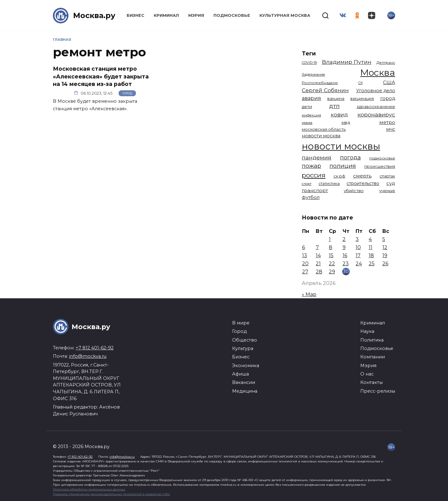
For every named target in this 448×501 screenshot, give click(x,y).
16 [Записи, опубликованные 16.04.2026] (345, 255)
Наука (367, 331)
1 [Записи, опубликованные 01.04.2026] (330, 239)
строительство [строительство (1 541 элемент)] (363, 183)
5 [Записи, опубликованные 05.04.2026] (384, 239)
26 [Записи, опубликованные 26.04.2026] (385, 264)
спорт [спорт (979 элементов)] (307, 184)
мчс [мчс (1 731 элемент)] (391, 129)
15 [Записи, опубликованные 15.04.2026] (331, 255)
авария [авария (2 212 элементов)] (311, 98)
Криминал (166, 15)
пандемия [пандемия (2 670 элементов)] (317, 157)
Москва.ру (94, 15)
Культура (243, 348)
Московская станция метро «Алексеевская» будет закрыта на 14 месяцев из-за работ (101, 76)
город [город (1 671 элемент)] (388, 98)
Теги (309, 53)
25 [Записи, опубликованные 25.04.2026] (372, 264)
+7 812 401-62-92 (95, 348)
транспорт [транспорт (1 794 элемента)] (315, 191)
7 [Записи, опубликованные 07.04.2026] (317, 247)
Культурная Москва (285, 15)
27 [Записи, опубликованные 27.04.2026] (305, 272)
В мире (241, 323)
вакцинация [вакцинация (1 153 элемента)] (362, 99)
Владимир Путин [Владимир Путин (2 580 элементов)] (347, 62)
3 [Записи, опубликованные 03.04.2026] (357, 239)
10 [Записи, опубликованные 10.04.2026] (358, 247)
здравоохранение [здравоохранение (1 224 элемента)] (376, 107)
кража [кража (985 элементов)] (307, 123)
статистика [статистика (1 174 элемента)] (329, 184)
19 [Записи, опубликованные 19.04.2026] (385, 255)
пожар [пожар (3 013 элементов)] (311, 166)
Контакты (371, 382)
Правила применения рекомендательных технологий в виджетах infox (111, 494)
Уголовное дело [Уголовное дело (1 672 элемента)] (376, 91)
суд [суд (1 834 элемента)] (391, 183)
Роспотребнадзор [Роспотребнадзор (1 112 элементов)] (320, 83)
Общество (245, 340)
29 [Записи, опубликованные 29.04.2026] (332, 272)
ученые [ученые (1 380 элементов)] (387, 191)
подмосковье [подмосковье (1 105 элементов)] (382, 158)
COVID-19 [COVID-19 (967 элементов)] (309, 63)
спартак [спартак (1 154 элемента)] (387, 176)
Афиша (240, 374)
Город (127, 93)
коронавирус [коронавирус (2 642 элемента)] (376, 114)
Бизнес (135, 15)
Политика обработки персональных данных (89, 489)
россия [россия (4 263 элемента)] (314, 175)
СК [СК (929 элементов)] (361, 83)
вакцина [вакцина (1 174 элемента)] (336, 99)
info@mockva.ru (88, 356)
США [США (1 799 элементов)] (389, 82)
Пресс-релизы (378, 391)
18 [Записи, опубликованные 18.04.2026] (371, 255)
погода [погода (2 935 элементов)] (350, 157)
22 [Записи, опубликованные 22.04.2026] (332, 264)
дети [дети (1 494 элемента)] (307, 106)
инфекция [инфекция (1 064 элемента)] (311, 115)
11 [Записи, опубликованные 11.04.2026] (371, 247)
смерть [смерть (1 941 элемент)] (362, 176)
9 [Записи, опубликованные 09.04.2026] (344, 247)
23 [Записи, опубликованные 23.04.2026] (346, 264)
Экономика (246, 366)
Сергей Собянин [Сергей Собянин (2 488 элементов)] (325, 90)
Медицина (245, 391)
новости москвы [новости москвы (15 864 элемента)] (341, 146)
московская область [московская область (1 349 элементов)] (324, 129)
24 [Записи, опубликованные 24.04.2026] (359, 264)
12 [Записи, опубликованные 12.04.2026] (385, 247)
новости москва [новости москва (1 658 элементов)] (321, 136)
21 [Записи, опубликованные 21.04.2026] (318, 264)
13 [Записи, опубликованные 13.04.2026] (305, 255)
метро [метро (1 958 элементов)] (387, 122)
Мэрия (196, 15)
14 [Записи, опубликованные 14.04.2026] (318, 255)
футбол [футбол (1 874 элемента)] (311, 197)
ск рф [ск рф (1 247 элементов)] (339, 176)
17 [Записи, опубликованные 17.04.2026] (358, 255)
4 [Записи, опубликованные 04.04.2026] (370, 239)
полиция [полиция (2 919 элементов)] (343, 166)
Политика (372, 340)
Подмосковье (232, 15)
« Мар (309, 294)
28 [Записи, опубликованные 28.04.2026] (319, 272)
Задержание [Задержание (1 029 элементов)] (313, 74)
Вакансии (244, 382)
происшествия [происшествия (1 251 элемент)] (380, 166)
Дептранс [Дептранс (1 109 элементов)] (386, 63)
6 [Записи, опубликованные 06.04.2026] (303, 247)
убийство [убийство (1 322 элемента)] (354, 191)
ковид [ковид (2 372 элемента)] (339, 115)
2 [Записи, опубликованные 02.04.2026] (344, 239)
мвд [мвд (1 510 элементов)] (346, 122)
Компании (373, 357)
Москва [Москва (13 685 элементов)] (378, 72)
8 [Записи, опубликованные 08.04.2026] (331, 247)
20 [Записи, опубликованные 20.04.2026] (305, 264)
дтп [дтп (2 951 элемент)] (334, 106)
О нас (367, 374)
